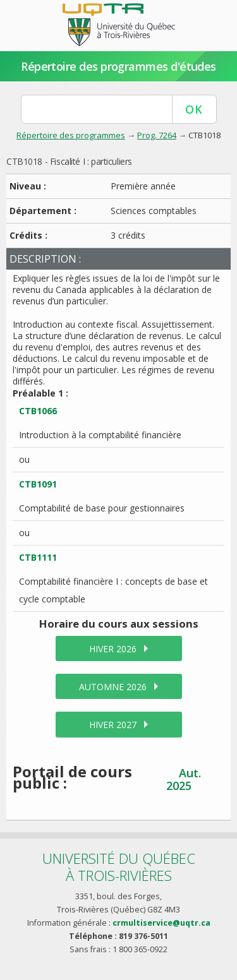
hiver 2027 (113, 725)
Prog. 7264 (157, 135)
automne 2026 (113, 687)
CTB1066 (38, 411)
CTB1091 (38, 484)
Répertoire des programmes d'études (118, 66)
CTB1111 (38, 557)
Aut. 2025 (184, 779)
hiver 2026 (113, 649)
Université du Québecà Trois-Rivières (119, 867)
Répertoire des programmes (71, 135)
